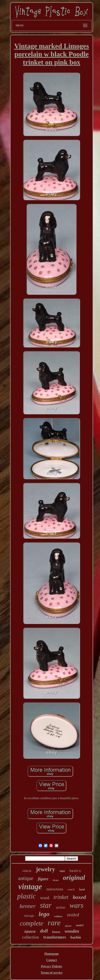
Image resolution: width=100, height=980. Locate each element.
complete (32, 923)
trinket (61, 897)
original (74, 877)
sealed (73, 915)
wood (45, 898)
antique (26, 878)
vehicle (27, 871)
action (61, 907)
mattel (80, 925)
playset (68, 926)
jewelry (45, 869)
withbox (58, 916)
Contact (51, 960)
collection (30, 937)
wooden (72, 931)
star (46, 905)
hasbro (75, 871)
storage (29, 916)
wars (76, 905)
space (30, 932)
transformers (55, 937)
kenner (28, 906)
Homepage (52, 954)
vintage (30, 887)
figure (43, 879)
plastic (27, 896)
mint (62, 871)
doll (44, 931)
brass (56, 880)
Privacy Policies (52, 966)
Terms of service (51, 973)
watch (71, 889)
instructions (55, 889)
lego (44, 914)
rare (54, 923)
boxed (79, 897)
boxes (56, 932)
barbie (76, 937)
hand (82, 889)
